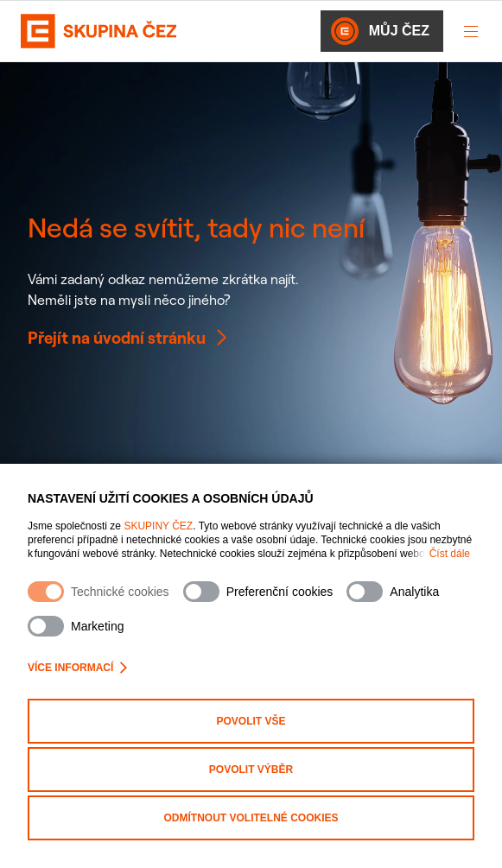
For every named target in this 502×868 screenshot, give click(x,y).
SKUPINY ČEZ (158, 526)
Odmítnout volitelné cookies (251, 818)
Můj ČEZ (380, 31)
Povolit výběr (251, 770)
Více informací (77, 668)
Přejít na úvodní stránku (129, 338)
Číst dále (450, 554)
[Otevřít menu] (471, 31)
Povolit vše (251, 721)
